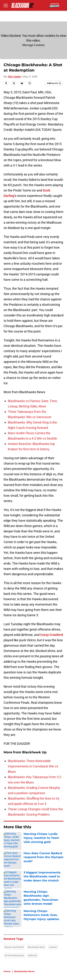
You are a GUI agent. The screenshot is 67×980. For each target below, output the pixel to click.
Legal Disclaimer (15, 932)
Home (7, 874)
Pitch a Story (12, 919)
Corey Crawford (52, 635)
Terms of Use (12, 925)
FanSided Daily (43, 912)
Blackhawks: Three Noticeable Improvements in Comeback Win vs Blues (33, 766)
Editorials (32, 858)
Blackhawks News (36, 850)
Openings (39, 899)
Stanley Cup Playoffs (14, 850)
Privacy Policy (42, 919)
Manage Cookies (33, 45)
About (7, 899)
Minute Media (21, 953)
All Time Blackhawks (14, 858)
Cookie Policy (42, 925)
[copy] (30, 83)
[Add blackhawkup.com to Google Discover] (54, 83)
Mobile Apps (12, 912)
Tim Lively (14, 77)
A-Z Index (10, 944)
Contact (8, 906)
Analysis (53, 850)
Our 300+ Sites (43, 906)
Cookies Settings (44, 944)
